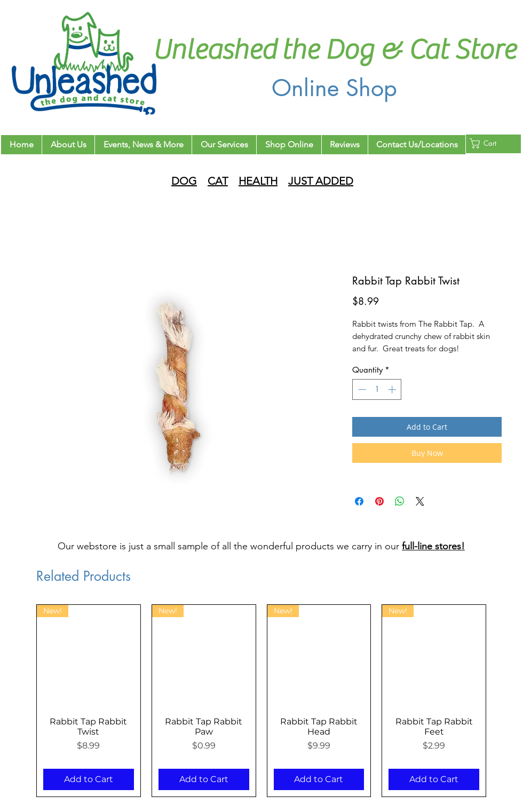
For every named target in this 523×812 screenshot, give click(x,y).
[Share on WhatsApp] (400, 501)
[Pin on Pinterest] (379, 501)
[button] (490, 143)
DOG (184, 181)
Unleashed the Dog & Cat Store (334, 50)
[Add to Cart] (89, 779)
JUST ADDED (321, 181)
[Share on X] (420, 501)
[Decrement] (361, 389)
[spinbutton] (377, 389)
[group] (261, 701)
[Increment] (393, 389)
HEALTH (258, 181)
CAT (218, 181)
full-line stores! (433, 546)
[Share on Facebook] (359, 501)
